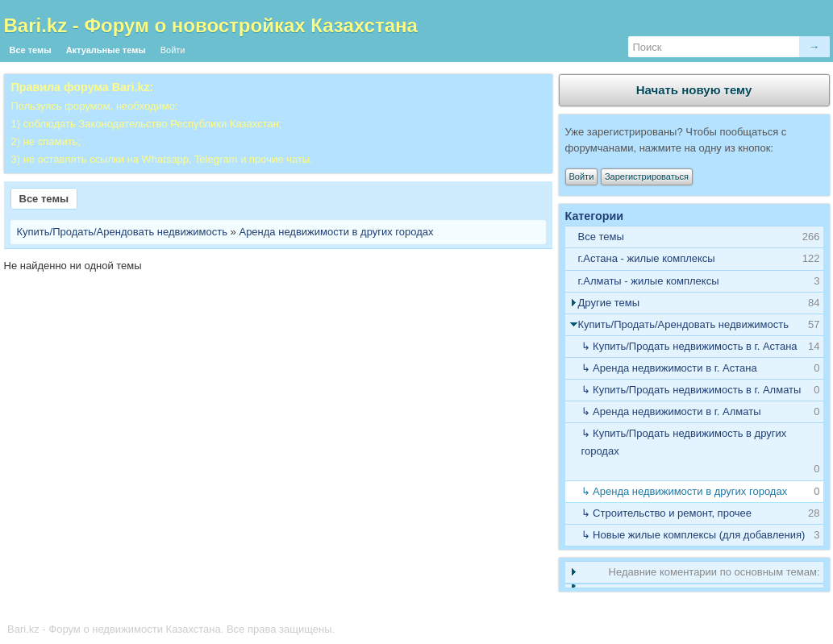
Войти (173, 50)
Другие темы (609, 303)
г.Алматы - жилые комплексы (649, 281)
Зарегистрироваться (647, 177)
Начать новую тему (694, 90)
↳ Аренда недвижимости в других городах (685, 491)
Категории (595, 216)
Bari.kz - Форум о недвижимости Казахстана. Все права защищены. (171, 629)
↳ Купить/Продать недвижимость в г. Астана (689, 346)
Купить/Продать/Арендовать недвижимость (123, 232)
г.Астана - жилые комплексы (647, 258)
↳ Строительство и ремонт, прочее (667, 513)
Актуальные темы (106, 50)
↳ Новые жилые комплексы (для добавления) (693, 535)
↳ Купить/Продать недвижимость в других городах (684, 442)
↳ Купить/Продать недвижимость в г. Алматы (691, 390)
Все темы (31, 50)
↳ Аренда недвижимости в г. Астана (669, 368)
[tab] (694, 259)
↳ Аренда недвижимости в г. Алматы (671, 411)
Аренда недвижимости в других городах (336, 232)
